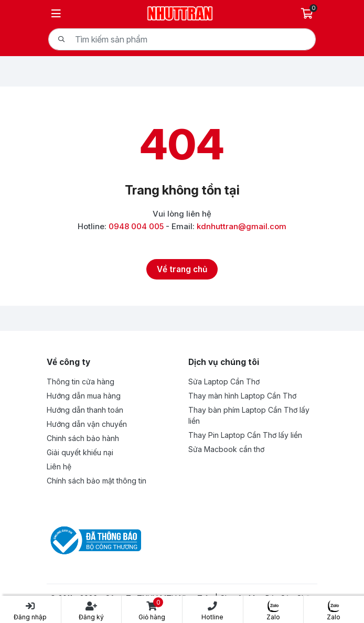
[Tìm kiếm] (61, 39)
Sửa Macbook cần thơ (226, 449)
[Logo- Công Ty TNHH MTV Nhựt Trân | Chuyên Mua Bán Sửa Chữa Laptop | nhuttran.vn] (180, 12)
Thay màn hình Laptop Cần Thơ (242, 396)
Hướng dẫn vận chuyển (87, 424)
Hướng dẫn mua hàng (84, 396)
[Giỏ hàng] (308, 13)
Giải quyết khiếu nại (80, 452)
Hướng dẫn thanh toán (85, 410)
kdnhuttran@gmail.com (242, 226)
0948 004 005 (136, 226)
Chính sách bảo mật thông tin (97, 481)
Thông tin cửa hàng (81, 382)
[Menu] (56, 13)
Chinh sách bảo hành (83, 438)
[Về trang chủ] (182, 269)
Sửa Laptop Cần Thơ (224, 382)
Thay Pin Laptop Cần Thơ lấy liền (245, 435)
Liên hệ (59, 466)
